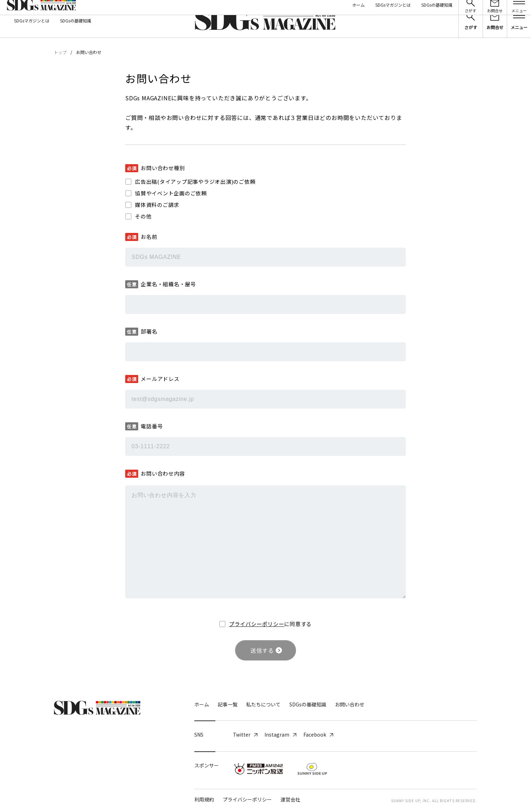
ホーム (202, 704)
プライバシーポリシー (257, 624)
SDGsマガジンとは (32, 21)
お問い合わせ (350, 704)
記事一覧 (228, 704)
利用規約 (204, 799)
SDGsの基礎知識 (76, 21)
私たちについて (263, 704)
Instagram (280, 734)
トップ (60, 52)
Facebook (318, 734)
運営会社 (290, 799)
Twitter (245, 734)
